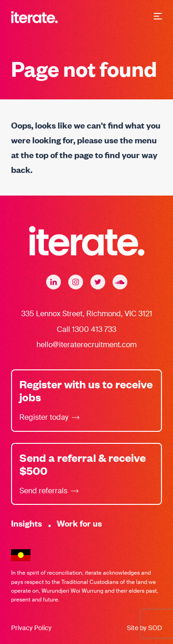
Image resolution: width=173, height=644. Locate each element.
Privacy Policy (31, 628)
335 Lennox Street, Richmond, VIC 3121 (87, 314)
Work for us (79, 523)
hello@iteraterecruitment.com (86, 345)
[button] (158, 17)
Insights (27, 523)
